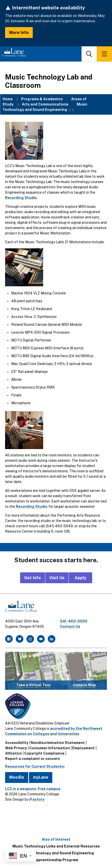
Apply (81, 578)
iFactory (37, 799)
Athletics (13, 753)
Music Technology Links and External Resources (56, 846)
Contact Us (70, 627)
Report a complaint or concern (33, 759)
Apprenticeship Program (56, 860)
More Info (19, 33)
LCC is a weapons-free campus (33, 789)
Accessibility (17, 743)
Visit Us (57, 578)
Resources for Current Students (34, 766)
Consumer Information (50, 748)
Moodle (17, 777)
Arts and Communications (45, 104)
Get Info (33, 578)
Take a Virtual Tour (34, 685)
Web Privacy (16, 748)
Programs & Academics (42, 99)
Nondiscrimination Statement (58, 743)
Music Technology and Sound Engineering (45, 107)
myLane (41, 777)
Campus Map (84, 685)
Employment (83, 748)
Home (8, 99)
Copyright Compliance (44, 753)
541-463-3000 (74, 621)
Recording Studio (21, 198)
